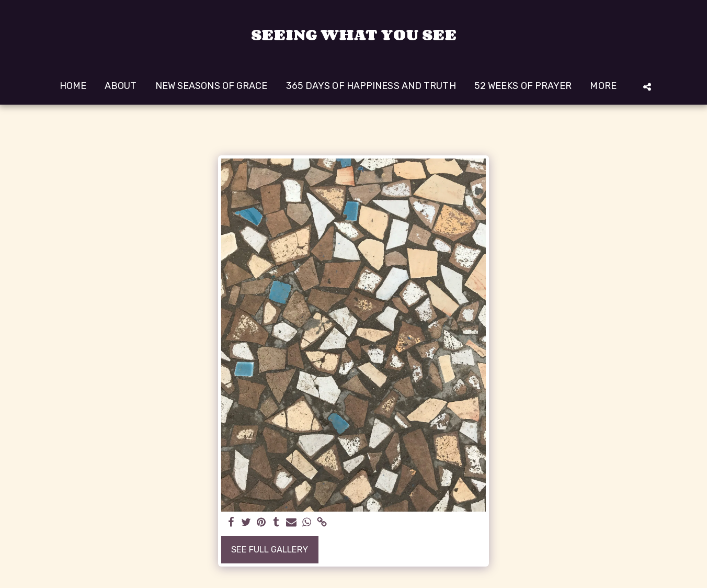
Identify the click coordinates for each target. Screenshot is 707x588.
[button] (647, 87)
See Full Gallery (270, 550)
